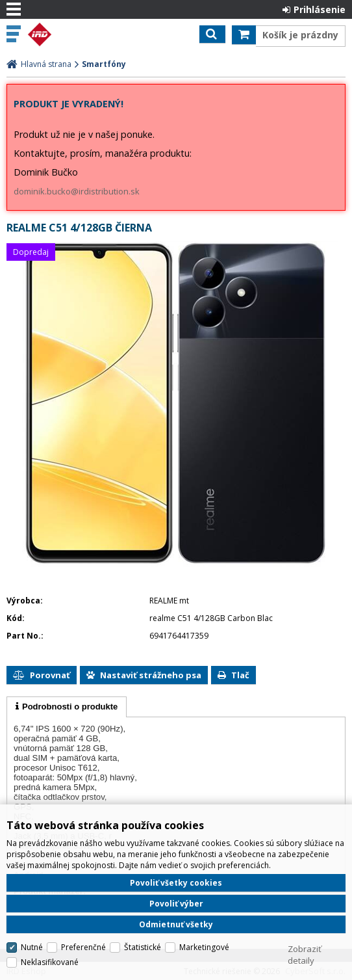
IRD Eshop (66, 34)
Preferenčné (83, 947)
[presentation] (67, 707)
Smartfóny (104, 64)
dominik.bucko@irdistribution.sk (77, 191)
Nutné (32, 947)
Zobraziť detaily (305, 955)
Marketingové (204, 947)
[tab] (67, 707)
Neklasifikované (50, 962)
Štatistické (143, 947)
